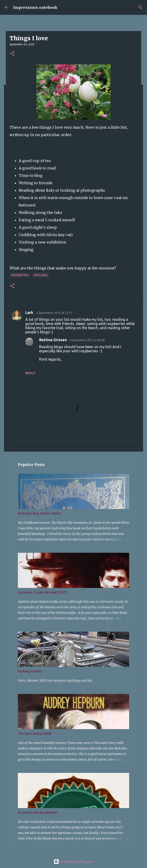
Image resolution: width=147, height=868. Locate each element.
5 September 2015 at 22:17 (54, 313)
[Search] (141, 7)
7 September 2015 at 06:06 (87, 340)
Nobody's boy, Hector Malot (39, 513)
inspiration (20, 275)
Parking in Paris (30, 671)
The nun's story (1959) (35, 734)
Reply (30, 373)
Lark (30, 312)
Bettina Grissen (53, 340)
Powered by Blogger (73, 862)
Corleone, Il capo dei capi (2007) (42, 592)
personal (41, 275)
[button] (12, 54)
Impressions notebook (35, 7)
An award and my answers (37, 812)
